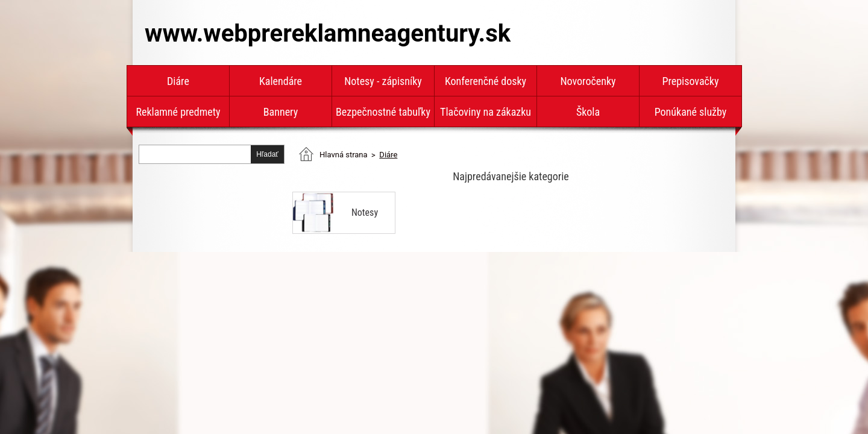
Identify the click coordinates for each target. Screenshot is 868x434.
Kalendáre (281, 81)
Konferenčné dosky (486, 81)
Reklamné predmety (178, 112)
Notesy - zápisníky (383, 81)
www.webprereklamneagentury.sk (328, 33)
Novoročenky (588, 81)
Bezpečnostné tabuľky (383, 112)
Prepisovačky (691, 81)
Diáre (178, 81)
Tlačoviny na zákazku (486, 112)
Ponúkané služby (691, 112)
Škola (588, 112)
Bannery (281, 112)
